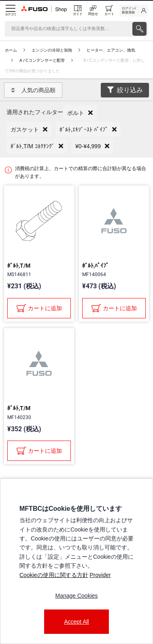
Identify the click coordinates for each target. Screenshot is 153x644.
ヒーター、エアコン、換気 (111, 50)
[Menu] (11, 11)
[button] (80, 113)
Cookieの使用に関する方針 (54, 575)
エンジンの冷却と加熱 (52, 50)
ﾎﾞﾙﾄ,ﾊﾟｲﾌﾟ (96, 266)
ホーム (11, 50)
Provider (100, 575)
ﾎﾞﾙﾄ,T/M (19, 266)
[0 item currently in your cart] (109, 11)
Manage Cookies (76, 596)
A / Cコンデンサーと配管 (42, 60)
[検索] (68, 29)
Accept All (76, 622)
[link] (134, 11)
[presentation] (139, 29)
